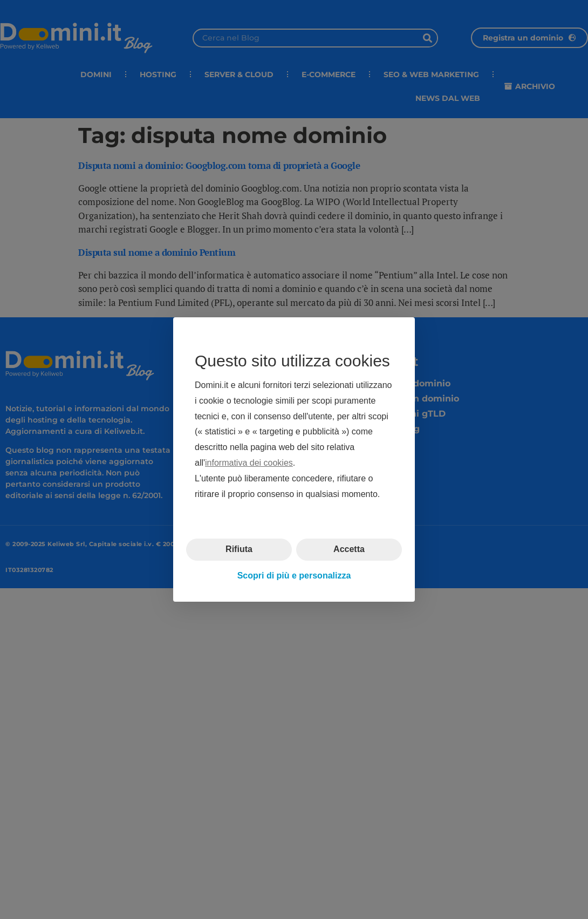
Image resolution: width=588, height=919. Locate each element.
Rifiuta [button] (239, 549)
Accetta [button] (349, 549)
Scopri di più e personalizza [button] (294, 576)
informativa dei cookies (249, 463)
